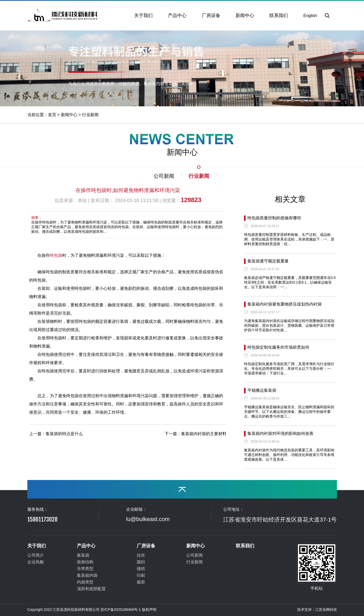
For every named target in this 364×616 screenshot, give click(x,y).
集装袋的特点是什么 (64, 434)
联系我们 (279, 15)
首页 (52, 115)
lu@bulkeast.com (148, 519)
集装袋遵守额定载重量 (268, 261)
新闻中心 (245, 15)
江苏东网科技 (326, 610)
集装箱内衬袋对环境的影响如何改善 (280, 433)
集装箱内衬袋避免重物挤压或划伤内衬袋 (285, 304)
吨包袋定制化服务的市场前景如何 (278, 347)
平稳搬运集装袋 (262, 390)
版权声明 (149, 610)
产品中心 (177, 15)
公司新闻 (164, 176)
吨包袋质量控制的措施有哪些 (274, 218)
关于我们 (143, 15)
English (310, 16)
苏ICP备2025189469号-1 (121, 610)
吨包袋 (56, 255)
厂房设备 (211, 15)
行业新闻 (90, 115)
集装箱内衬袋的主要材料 (204, 434)
